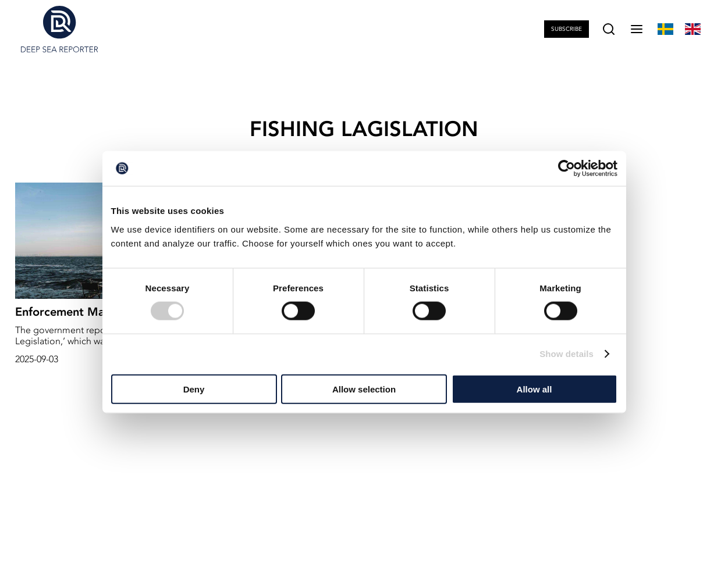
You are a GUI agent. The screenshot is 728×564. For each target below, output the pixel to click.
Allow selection (364, 389)
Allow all (535, 389)
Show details (567, 354)
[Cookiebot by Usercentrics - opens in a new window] (567, 169)
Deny (194, 389)
